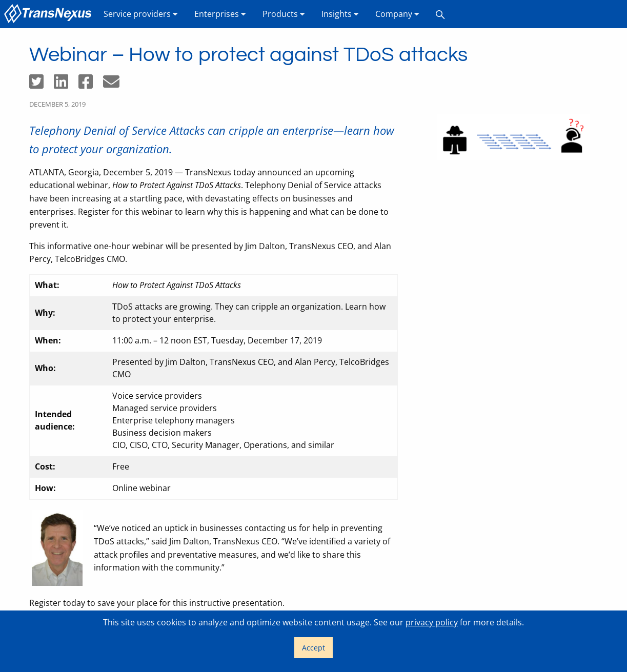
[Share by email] (115, 85)
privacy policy (432, 622)
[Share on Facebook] (91, 85)
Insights (340, 14)
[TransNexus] (50, 14)
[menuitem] (50, 14)
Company (397, 14)
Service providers (141, 14)
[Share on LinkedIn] (66, 85)
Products (284, 14)
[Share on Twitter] (42, 85)
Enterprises (220, 14)
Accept (313, 648)
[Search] (440, 14)
